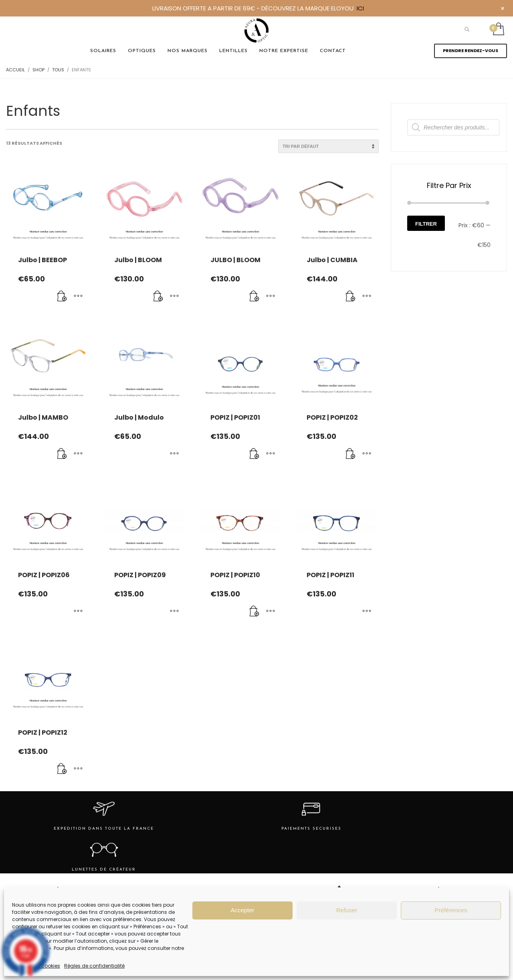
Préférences (451, 910)
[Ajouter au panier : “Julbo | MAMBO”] (62, 454)
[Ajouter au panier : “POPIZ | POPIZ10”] (254, 612)
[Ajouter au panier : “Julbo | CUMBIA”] (351, 297)
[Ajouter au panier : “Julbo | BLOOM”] (158, 297)
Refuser (347, 910)
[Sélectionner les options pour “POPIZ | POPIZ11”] (367, 612)
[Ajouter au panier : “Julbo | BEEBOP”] (62, 297)
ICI (360, 8)
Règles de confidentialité (94, 966)
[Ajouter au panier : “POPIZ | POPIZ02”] (351, 454)
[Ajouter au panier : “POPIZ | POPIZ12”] (62, 769)
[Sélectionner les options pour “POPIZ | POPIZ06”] (78, 612)
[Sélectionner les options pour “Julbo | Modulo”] (174, 454)
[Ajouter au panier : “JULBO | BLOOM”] (254, 297)
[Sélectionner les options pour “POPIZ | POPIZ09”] (174, 612)
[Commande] (328, 146)
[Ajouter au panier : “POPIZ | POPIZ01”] (254, 454)
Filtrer (426, 224)
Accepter (242, 910)
